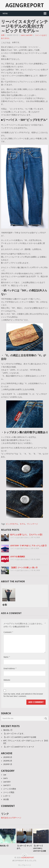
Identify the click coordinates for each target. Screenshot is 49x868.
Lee (5, 775)
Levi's (23, 35)
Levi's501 (29, 35)
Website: (7, 680)
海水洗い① (8, 730)
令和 (3, 35)
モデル (22, 524)
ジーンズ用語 (9, 792)
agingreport (25, 5)
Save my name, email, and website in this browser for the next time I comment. (23, 695)
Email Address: (10, 668)
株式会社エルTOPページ (11, 818)
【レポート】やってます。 (14, 734)
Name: (7, 657)
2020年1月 (8, 764)
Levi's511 (7, 785)
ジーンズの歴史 (10, 789)
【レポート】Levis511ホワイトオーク (19, 747)
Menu (5, 13)
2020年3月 (8, 757)
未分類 (6, 799)
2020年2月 (8, 761)
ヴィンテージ (32, 524)
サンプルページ (25, 865)
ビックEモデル (12, 524)
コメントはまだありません (20, 537)
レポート (7, 796)
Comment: (8, 632)
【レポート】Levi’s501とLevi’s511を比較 (20, 737)
